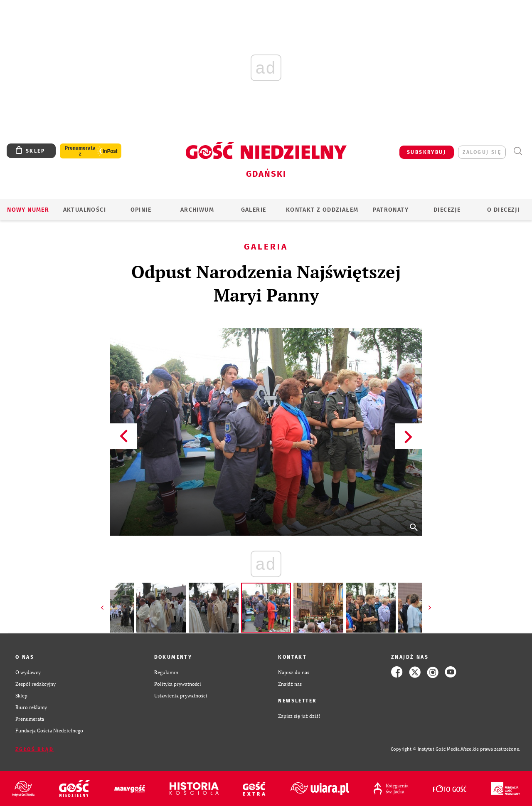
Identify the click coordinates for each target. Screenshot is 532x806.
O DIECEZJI (503, 210)
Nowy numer (28, 210)
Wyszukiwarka (518, 151)
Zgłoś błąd (34, 749)
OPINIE (141, 210)
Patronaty (391, 210)
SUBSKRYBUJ (426, 152)
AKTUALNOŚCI (85, 210)
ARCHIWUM (197, 210)
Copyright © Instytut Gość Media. (426, 749)
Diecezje (447, 210)
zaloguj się (482, 152)
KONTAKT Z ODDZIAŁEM (322, 210)
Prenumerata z (80, 151)
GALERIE (254, 210)
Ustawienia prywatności (181, 695)
